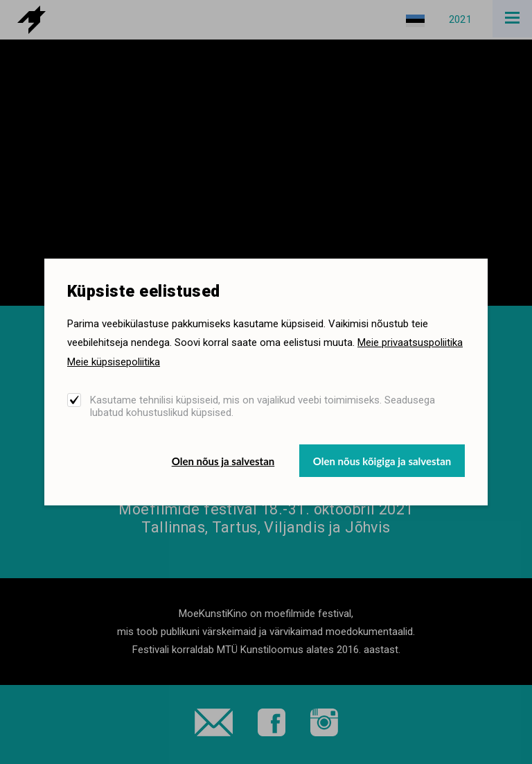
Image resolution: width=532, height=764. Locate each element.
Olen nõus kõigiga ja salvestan (382, 461)
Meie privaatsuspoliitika (410, 342)
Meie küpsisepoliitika (114, 362)
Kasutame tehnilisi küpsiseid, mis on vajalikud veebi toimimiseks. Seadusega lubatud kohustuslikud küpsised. (263, 406)
